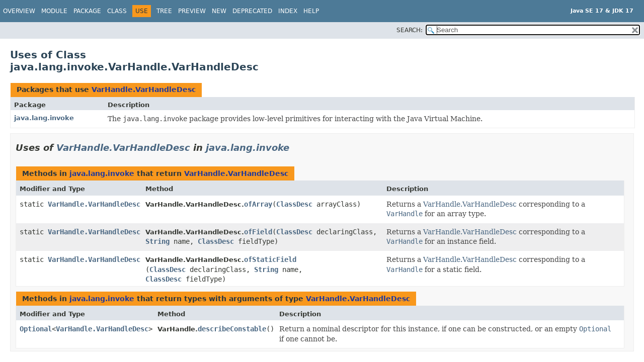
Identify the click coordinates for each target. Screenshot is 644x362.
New (219, 11)
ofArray (258, 204)
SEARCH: (410, 30)
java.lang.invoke (44, 118)
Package (87, 11)
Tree (164, 11)
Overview (19, 11)
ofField (258, 232)
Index (288, 11)
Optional (36, 329)
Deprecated (252, 11)
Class (117, 11)
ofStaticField (270, 259)
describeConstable (232, 329)
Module (54, 11)
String (157, 241)
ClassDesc (294, 204)
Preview (192, 11)
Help (311, 11)
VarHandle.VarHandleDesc (144, 89)
